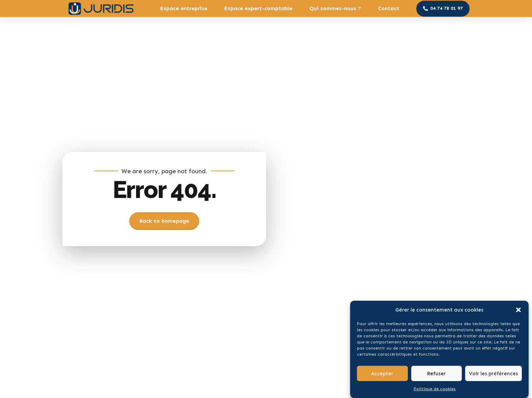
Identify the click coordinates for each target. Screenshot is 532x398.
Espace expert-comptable (258, 8)
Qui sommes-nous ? (335, 8)
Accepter (382, 376)
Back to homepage (164, 221)
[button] (518, 313)
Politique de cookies (435, 392)
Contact (389, 8)
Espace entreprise (184, 8)
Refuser (436, 376)
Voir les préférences (493, 376)
